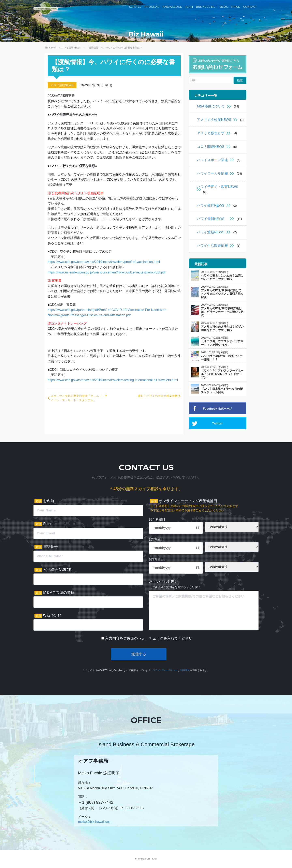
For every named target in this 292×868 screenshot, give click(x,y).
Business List (207, 10)
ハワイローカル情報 (212, 173)
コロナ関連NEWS (211, 147)
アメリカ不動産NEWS (214, 120)
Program (152, 10)
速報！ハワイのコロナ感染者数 (158, 396)
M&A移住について (211, 106)
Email (43, 524)
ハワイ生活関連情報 (212, 246)
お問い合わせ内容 (176, 584)
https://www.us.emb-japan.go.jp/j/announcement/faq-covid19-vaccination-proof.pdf (107, 272)
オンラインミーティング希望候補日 (194, 506)
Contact (250, 10)
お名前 (44, 501)
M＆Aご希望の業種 (54, 593)
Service (135, 10)
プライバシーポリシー (165, 670)
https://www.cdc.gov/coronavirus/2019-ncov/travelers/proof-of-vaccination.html (104, 262)
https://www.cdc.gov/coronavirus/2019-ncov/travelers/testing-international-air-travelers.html (113, 380)
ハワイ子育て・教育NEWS (217, 187)
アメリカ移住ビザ (211, 133)
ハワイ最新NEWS (212, 219)
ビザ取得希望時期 (53, 570)
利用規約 (185, 670)
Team (189, 10)
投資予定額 (48, 616)
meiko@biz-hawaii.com (95, 822)
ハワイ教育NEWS (211, 205)
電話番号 (46, 547)
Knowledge (172, 10)
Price (236, 10)
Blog (224, 10)
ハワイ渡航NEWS (62, 85)
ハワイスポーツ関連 (212, 160)
